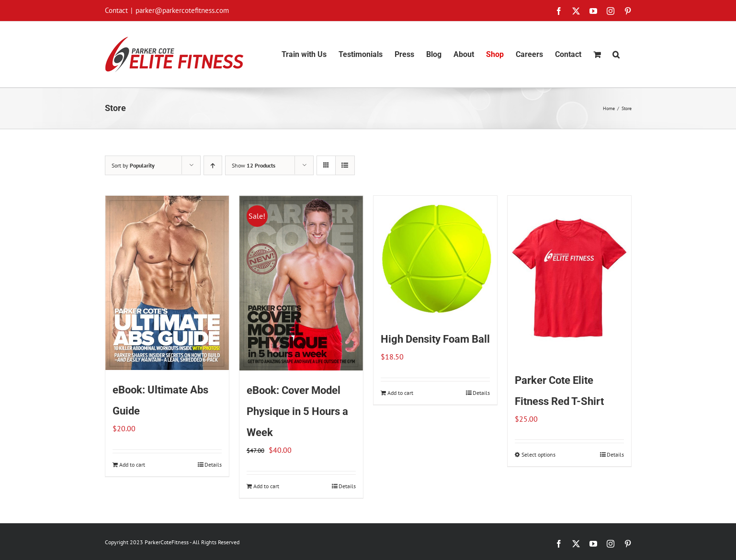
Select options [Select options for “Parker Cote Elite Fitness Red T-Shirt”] (538, 454)
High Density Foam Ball (435, 339)
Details (213, 465)
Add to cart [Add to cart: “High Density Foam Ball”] (400, 393)
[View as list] (345, 165)
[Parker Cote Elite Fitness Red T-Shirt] (569, 278)
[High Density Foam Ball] (435, 258)
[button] (616, 54)
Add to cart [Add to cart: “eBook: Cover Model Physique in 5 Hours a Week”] (266, 486)
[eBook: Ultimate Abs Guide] (167, 283)
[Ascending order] (213, 165)
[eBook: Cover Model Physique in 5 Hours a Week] (301, 283)
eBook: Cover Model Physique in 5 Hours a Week (297, 411)
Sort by (133, 165)
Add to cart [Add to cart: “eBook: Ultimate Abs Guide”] (132, 465)
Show (254, 165)
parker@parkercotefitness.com (182, 10)
